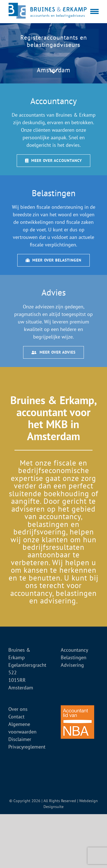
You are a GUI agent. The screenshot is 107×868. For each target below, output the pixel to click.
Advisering (72, 665)
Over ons (18, 709)
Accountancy (74, 650)
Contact (16, 717)
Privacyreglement (27, 747)
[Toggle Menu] (95, 11)
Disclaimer (20, 739)
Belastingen (74, 657)
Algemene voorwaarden (22, 728)
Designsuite (53, 807)
